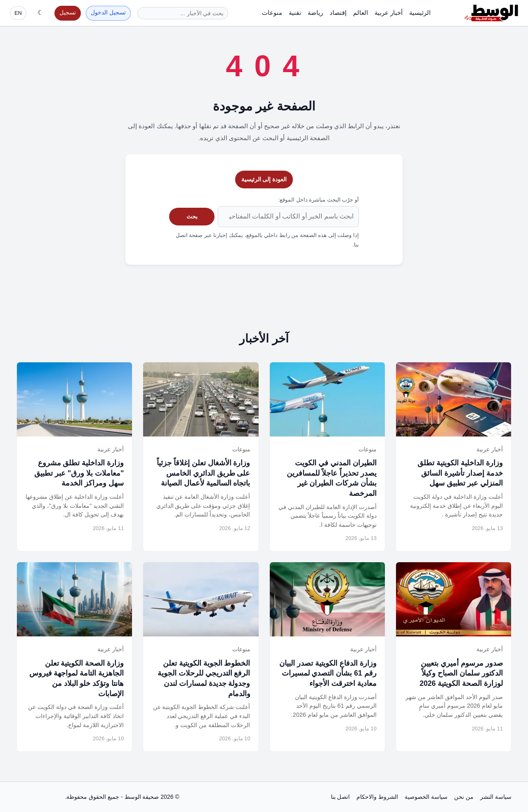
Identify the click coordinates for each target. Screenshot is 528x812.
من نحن (464, 797)
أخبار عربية (389, 13)
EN (18, 13)
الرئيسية (420, 13)
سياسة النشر (496, 797)
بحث (192, 216)
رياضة (315, 13)
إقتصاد (338, 13)
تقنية (295, 13)
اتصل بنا (341, 797)
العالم (361, 13)
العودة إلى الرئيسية (264, 179)
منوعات (272, 13)
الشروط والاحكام (377, 797)
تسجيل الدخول (108, 13)
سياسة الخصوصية (426, 797)
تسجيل (68, 13)
